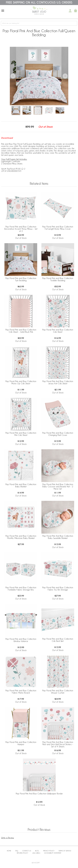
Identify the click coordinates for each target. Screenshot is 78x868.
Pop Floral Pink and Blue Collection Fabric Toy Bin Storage (58, 589)
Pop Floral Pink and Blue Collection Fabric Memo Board (21, 692)
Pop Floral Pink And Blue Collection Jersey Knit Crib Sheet (58, 382)
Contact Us (27, 851)
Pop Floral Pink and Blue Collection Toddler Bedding (58, 279)
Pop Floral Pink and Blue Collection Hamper (21, 743)
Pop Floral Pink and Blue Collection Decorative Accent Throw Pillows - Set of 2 (21, 229)
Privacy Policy (49, 851)
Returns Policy (22, 853)
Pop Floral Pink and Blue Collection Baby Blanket (21, 485)
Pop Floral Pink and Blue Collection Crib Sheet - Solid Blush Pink (21, 331)
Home (9, 851)
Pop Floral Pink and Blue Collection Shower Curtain (58, 692)
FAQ (17, 851)
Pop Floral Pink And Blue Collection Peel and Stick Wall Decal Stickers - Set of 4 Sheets (58, 744)
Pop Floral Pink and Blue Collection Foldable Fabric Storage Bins (21, 589)
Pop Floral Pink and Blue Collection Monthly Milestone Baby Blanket (21, 537)
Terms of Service (65, 851)
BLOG (37, 851)
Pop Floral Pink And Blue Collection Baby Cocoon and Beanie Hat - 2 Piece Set (58, 487)
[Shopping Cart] (76, 11)
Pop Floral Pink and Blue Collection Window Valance (21, 640)
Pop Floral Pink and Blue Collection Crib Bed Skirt (58, 640)
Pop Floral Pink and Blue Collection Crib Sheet (58, 331)
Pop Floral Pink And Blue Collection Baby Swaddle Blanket (58, 537)
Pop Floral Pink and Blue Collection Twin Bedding (21, 279)
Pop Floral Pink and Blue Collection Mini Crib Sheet (21, 434)
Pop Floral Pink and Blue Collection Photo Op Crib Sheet (21, 382)
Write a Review (8, 838)
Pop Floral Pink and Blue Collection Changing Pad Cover (58, 434)
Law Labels (36, 853)
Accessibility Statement (53, 853)
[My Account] (70, 11)
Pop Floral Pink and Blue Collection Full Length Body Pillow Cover (58, 228)
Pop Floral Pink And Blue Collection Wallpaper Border (39, 794)
